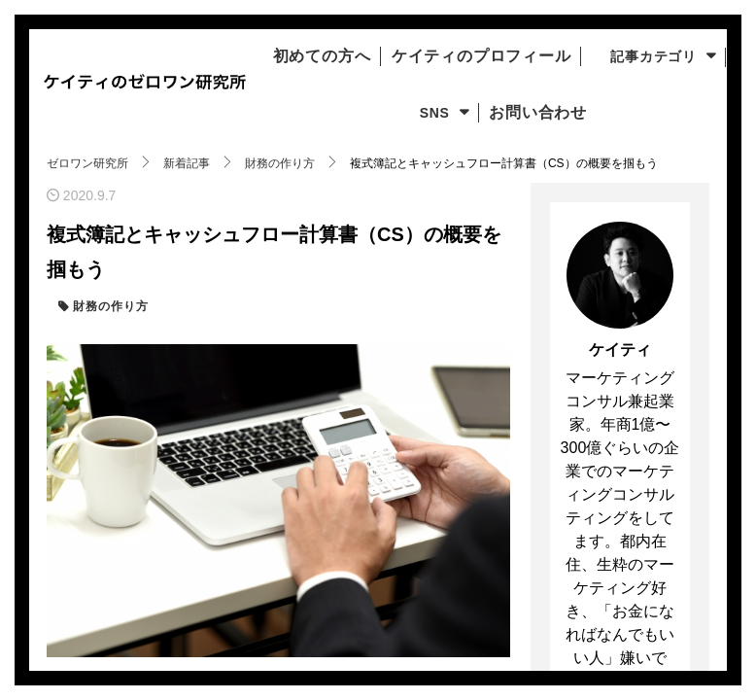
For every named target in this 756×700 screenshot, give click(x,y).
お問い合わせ (603, 113)
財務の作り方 (109, 306)
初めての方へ (380, 56)
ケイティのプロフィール (560, 56)
